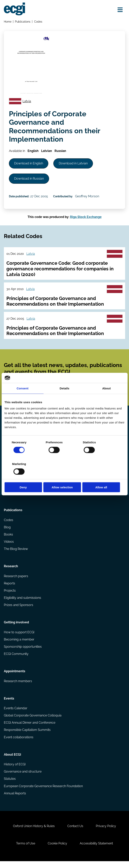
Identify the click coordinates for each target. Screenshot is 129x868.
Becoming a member (19, 644)
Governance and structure (23, 778)
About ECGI (13, 760)
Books (8, 538)
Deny (24, 476)
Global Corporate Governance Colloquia (33, 721)
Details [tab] (65, 399)
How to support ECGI (19, 637)
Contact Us (75, 832)
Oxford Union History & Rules (34, 832)
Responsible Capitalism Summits (27, 735)
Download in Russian (29, 179)
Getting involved (16, 627)
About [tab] (106, 399)
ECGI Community (16, 659)
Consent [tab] (23, 399)
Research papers (16, 580)
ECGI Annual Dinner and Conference (30, 728)
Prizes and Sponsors (19, 609)
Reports (10, 588)
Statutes (10, 785)
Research (11, 570)
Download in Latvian (74, 164)
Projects (10, 595)
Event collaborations (19, 743)
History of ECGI (15, 770)
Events (9, 704)
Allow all (105, 476)
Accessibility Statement (97, 850)
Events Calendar (16, 714)
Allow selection (64, 476)
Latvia (27, 102)
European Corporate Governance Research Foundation (43, 792)
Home (8, 22)
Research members (18, 686)
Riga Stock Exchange (86, 218)
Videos (9, 546)
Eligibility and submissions (23, 602)
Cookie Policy (57, 850)
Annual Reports (15, 799)
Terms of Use (25, 850)
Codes (38, 22)
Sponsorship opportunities (23, 651)
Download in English (29, 164)
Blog (7, 531)
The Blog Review (16, 553)
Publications (23, 22)
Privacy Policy (106, 832)
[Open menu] (120, 10)
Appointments (15, 676)
